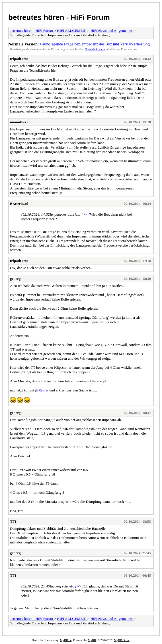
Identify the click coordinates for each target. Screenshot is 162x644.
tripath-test (19, 59)
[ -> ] (86, 214)
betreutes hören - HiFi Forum (59, 17)
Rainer (43, 390)
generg (15, 279)
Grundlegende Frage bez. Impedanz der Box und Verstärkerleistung (95, 44)
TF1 (13, 521)
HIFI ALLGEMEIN (72, 31)
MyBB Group (122, 640)
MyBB (92, 640)
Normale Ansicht (95, 49)
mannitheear (20, 122)
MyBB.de (66, 640)
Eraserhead (19, 204)
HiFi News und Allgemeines (112, 31)
